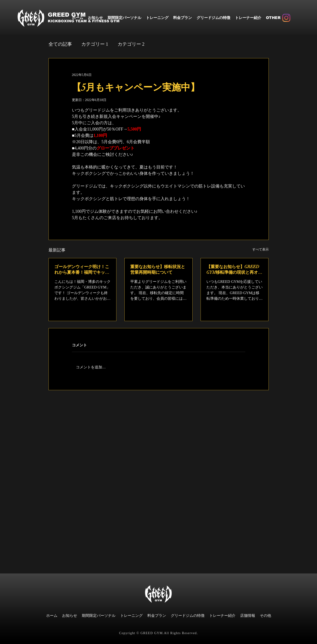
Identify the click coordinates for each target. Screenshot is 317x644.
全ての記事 (60, 44)
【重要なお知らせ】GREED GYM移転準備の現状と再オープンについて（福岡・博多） (234, 270)
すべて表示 (261, 249)
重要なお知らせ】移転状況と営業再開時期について (158, 270)
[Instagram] (286, 18)
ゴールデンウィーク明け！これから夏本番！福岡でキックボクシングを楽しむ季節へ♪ (82, 270)
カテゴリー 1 (95, 44)
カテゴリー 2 (131, 44)
